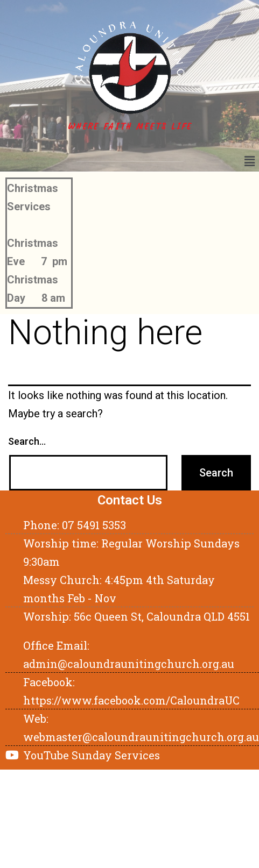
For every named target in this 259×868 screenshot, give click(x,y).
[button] (250, 161)
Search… (27, 441)
